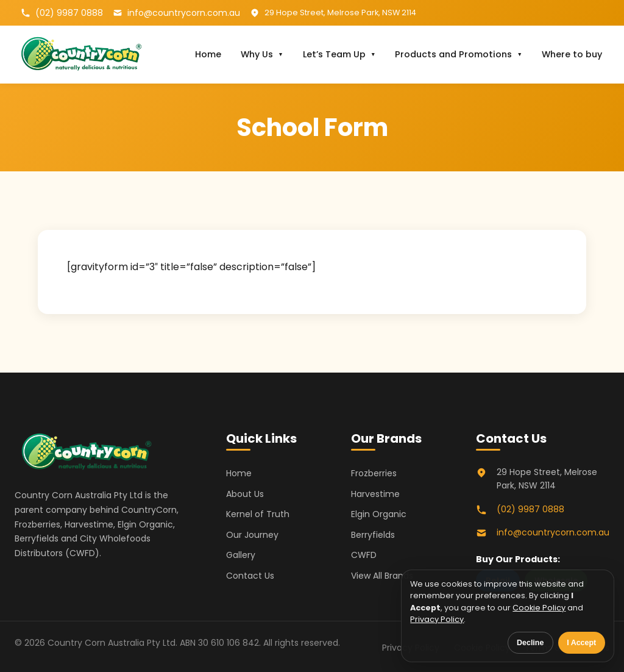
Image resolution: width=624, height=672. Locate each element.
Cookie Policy (539, 608)
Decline (530, 643)
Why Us (257, 54)
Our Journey (252, 535)
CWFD (364, 555)
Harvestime (375, 494)
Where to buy (572, 54)
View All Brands (382, 576)
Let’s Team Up (334, 54)
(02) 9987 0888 (69, 13)
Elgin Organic (379, 514)
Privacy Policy (437, 619)
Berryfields (373, 535)
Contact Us (250, 576)
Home (208, 54)
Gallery (241, 555)
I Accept (581, 643)
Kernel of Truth (258, 514)
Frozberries (374, 473)
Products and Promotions (453, 54)
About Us (245, 494)
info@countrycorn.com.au (184, 13)
